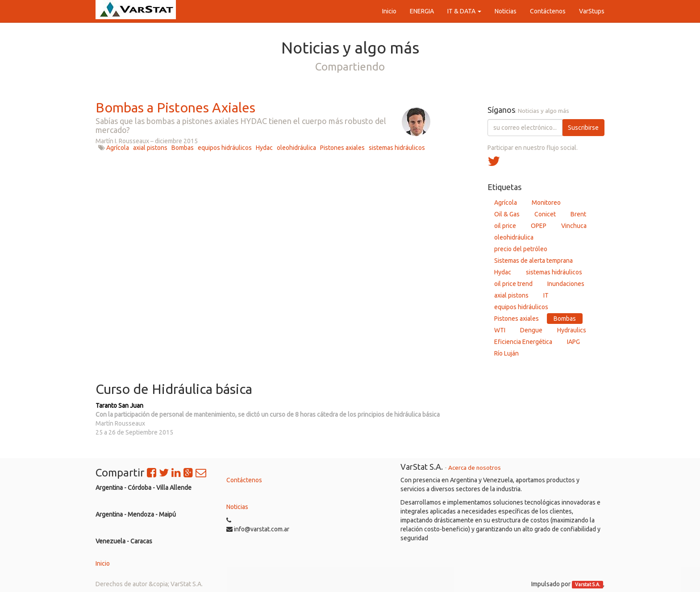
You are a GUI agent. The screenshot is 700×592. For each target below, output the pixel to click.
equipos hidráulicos (225, 148)
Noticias (237, 507)
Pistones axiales (342, 148)
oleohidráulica (296, 148)
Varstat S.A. (588, 584)
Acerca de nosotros (475, 468)
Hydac (264, 148)
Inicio (103, 563)
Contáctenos (244, 480)
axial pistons (150, 148)
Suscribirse (583, 128)
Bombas (183, 148)
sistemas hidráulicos (397, 148)
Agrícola (118, 148)
